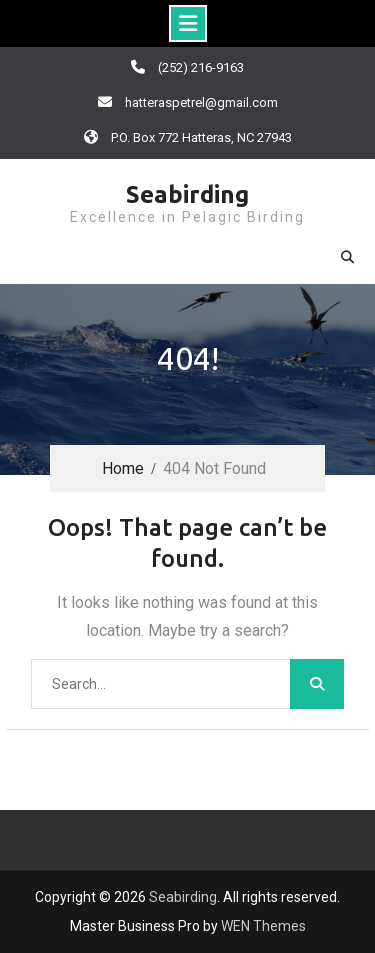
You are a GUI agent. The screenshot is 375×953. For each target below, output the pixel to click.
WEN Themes (263, 926)
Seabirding (187, 194)
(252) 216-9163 (201, 67)
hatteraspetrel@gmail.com (201, 102)
